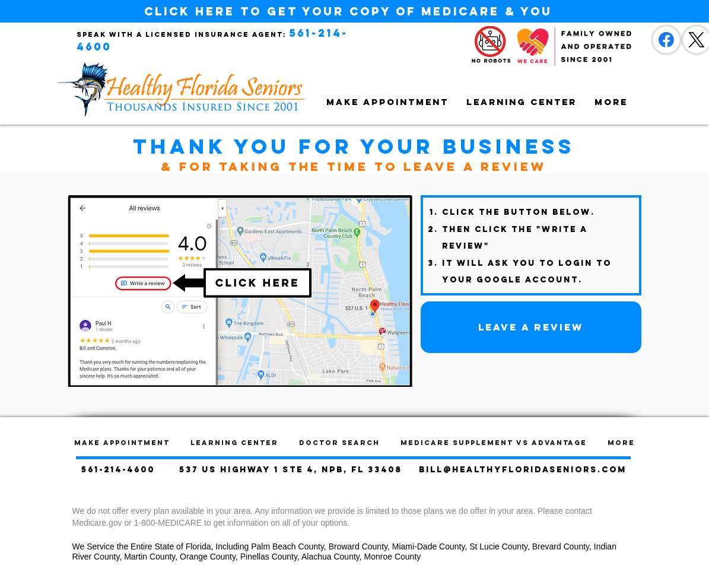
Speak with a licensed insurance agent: (182, 34)
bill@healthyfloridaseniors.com (523, 470)
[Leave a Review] (531, 327)
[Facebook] (666, 40)
